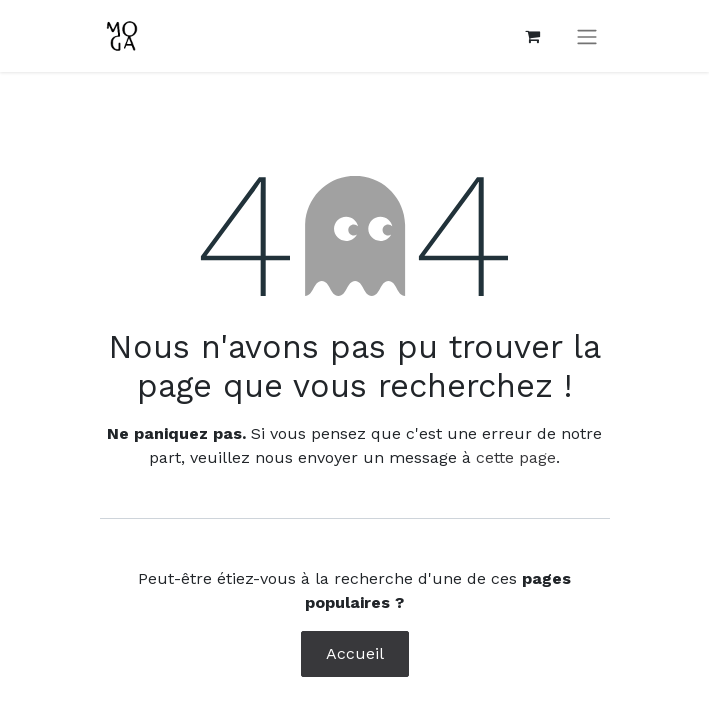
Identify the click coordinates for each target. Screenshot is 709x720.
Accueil (355, 653)
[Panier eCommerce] (533, 36)
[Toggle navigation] (587, 36)
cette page (516, 457)
